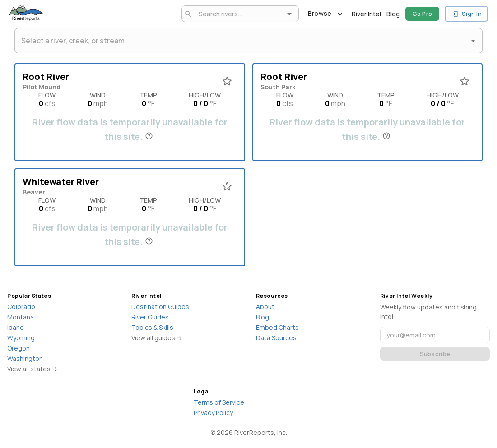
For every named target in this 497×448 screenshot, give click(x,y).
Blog (393, 14)
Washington (25, 358)
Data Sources (276, 338)
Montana (21, 317)
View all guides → (157, 338)
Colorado (21, 307)
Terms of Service (219, 402)
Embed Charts (277, 327)
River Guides (150, 317)
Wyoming (21, 338)
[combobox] (239, 14)
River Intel (366, 14)
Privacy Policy (213, 413)
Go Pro (423, 14)
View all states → (33, 369)
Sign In (466, 14)
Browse (325, 14)
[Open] (289, 14)
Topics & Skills (152, 327)
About (265, 307)
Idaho (16, 327)
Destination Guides (160, 307)
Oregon (19, 348)
